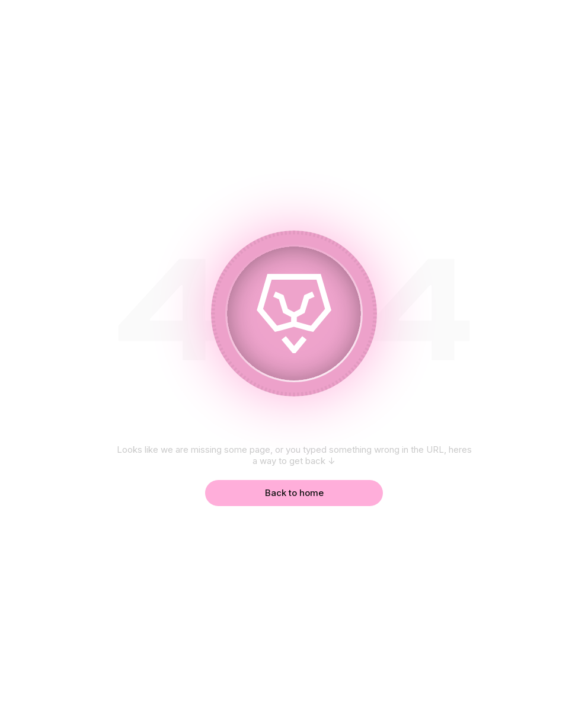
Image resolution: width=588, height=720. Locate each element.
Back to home (294, 493)
